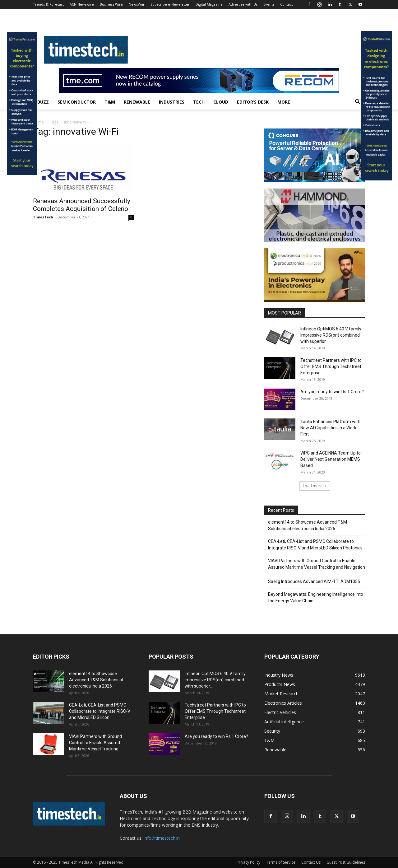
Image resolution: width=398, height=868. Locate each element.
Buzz (43, 102)
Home (38, 122)
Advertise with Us (243, 4)
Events (269, 4)
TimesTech (43, 217)
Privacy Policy (248, 862)
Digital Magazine (209, 4)
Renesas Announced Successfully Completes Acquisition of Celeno (82, 205)
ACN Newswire (82, 4)
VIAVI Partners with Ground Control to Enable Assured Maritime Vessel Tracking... (95, 743)
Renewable (137, 102)
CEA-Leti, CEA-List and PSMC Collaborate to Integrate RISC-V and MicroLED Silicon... (100, 711)
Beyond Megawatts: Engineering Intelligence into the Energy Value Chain (316, 597)
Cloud (221, 102)
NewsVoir (137, 4)
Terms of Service (281, 862)
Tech (199, 102)
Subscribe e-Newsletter (170, 4)
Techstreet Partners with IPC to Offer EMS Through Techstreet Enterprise (331, 366)
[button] (358, 103)
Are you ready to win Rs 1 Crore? (332, 392)
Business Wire (111, 4)
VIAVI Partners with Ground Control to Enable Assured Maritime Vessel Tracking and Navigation (317, 564)
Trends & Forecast (48, 4)
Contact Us (311, 862)
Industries (172, 102)
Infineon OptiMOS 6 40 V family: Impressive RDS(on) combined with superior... (331, 335)
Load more (315, 486)
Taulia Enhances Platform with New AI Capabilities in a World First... (330, 428)
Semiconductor (77, 102)
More (284, 102)
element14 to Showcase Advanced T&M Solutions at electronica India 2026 (308, 525)
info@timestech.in (162, 838)
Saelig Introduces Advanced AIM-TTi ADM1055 (314, 581)
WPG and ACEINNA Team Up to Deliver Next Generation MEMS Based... (331, 459)
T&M (110, 102)
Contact (287, 4)
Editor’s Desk (253, 102)
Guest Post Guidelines (346, 862)
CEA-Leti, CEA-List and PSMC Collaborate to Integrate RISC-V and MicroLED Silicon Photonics (315, 545)
